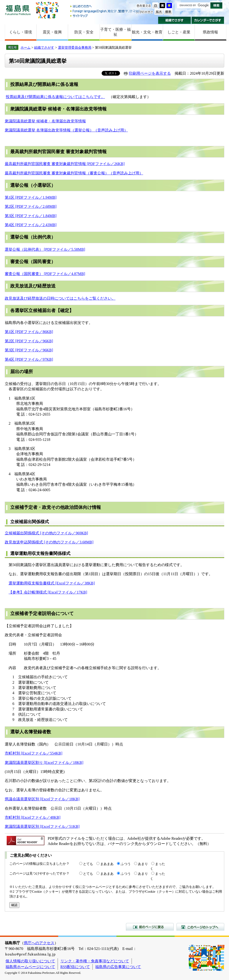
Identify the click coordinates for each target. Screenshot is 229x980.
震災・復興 (52, 32)
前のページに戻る (150, 927)
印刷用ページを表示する (150, 73)
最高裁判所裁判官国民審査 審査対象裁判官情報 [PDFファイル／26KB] (65, 164)
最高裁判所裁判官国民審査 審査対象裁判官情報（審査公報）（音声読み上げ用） (74, 173)
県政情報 (210, 32)
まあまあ (107, 864)
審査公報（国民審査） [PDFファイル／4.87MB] (45, 274)
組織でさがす (174, 20)
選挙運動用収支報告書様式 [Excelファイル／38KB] (52, 583)
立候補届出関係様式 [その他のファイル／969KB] (46, 533)
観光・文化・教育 (147, 32)
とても (88, 864)
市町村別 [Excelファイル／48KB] (33, 817)
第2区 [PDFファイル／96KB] (29, 341)
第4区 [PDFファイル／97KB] (29, 359)
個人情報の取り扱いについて (30, 961)
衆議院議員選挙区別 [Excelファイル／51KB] (42, 826)
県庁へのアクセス (39, 943)
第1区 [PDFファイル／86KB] (29, 332)
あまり (143, 864)
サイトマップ (106, 16)
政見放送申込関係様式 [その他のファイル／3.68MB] (49, 542)
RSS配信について (75, 967)
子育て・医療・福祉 (115, 32)
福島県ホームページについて (30, 967)
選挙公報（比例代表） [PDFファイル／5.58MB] (45, 249)
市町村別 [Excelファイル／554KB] (34, 753)
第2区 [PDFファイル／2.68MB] (31, 206)
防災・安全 (84, 32)
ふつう (126, 864)
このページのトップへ (200, 927)
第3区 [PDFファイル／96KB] (29, 350)
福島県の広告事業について (118, 967)
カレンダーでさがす (208, 20)
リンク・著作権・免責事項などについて (95, 961)
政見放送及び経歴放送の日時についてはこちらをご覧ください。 (60, 298)
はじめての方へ (106, 7)
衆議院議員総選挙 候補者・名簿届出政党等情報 (45, 121)
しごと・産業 (179, 32)
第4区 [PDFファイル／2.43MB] (31, 225)
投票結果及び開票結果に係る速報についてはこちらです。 (55, 97)
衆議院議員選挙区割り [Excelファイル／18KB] (44, 763)
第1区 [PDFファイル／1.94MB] (31, 197)
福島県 (18, 10)
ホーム (26, 47)
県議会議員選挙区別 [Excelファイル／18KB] (42, 799)
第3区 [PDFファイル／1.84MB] (31, 216)
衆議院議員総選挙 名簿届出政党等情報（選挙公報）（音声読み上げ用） (66, 130)
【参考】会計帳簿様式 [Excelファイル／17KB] (48, 592)
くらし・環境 (21, 32)
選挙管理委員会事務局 (75, 47)
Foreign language (106, 11)
